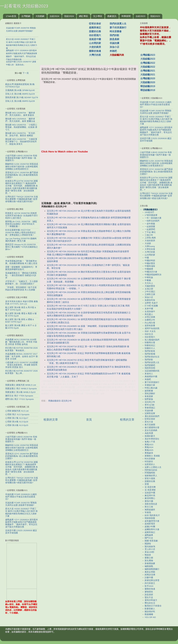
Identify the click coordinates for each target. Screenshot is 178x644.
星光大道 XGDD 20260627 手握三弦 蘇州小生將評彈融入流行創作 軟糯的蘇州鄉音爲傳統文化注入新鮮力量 (22, 512)
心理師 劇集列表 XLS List (17, 411)
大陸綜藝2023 (148, 59)
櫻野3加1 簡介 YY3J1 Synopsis (20, 399)
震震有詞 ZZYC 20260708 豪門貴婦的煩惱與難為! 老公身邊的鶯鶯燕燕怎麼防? (22, 175)
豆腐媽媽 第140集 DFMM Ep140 (20, 90)
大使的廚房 (95, 47)
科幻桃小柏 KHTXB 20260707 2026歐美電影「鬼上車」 (21, 372)
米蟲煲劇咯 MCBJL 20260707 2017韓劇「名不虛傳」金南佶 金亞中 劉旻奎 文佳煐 (22, 356)
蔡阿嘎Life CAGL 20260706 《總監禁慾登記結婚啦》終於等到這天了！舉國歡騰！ (21, 224)
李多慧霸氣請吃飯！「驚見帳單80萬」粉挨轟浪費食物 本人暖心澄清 (21, 262)
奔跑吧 (113, 51)
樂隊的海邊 (95, 51)
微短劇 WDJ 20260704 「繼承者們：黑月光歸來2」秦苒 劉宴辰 (20, 114)
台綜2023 (140, 16)
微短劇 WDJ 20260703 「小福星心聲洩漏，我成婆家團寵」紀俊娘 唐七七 (21, 127)
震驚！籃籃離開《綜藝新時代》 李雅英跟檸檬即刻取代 (21, 268)
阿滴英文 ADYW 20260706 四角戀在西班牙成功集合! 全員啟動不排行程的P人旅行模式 (22, 216)
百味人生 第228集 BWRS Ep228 (20, 101)
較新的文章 (51, 420)
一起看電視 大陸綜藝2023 (24, 6)
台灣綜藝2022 (148, 63)
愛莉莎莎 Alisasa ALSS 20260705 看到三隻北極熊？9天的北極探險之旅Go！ (22, 247)
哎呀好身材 (95, 24)
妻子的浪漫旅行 (118, 28)
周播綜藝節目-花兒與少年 (60, 401)
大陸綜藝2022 (148, 67)
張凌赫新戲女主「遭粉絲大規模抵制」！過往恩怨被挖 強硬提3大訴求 (21, 275)
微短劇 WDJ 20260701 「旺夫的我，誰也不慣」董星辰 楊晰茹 (20, 134)
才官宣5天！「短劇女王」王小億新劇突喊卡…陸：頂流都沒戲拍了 (22, 283)
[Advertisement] (66, 40)
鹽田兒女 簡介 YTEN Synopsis (19, 396)
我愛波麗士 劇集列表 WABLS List (21, 385)
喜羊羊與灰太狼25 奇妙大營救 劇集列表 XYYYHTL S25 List (22, 303)
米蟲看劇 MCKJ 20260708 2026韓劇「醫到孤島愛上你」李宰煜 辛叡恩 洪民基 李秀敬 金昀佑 (21, 342)
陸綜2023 (155, 16)
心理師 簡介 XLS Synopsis (17, 414)
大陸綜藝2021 (148, 75)
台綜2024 (54, 16)
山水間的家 (95, 43)
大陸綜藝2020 (148, 82)
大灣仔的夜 (95, 55)
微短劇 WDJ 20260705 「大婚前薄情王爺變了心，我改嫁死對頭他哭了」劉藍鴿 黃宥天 (21, 142)
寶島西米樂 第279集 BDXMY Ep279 (22, 97)
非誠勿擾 (114, 43)
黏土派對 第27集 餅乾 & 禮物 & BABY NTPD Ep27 (20, 321)
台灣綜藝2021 (148, 71)
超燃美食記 (95, 28)
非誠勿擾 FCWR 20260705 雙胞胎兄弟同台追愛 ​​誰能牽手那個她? (21, 504)
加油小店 (114, 47)
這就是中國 (95, 39)
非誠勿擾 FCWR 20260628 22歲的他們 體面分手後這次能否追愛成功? (21, 497)
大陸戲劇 (40, 16)
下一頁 (26, 73)
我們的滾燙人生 (118, 24)
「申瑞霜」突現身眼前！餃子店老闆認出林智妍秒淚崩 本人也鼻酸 (21, 289)
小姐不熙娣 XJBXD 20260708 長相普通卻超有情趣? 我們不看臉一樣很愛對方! (21, 158)
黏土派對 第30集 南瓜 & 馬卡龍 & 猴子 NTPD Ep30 (21, 309)
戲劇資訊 (112, 16)
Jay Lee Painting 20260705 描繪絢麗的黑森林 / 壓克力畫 (21, 240)
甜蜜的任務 (95, 31)
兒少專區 (98, 16)
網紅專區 (83, 16)
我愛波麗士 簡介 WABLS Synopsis (21, 389)
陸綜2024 (69, 16)
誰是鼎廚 (114, 39)
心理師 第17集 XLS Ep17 (17, 418)
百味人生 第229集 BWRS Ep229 (20, 94)
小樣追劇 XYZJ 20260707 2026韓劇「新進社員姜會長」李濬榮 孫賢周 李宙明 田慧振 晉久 (22, 365)
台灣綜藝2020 (148, 78)
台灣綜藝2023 (148, 55)
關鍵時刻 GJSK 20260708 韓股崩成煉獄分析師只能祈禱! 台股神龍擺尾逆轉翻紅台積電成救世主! (22, 166)
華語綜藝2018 (148, 90)
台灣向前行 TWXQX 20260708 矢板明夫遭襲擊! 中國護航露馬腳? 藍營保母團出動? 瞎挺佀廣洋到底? (22, 199)
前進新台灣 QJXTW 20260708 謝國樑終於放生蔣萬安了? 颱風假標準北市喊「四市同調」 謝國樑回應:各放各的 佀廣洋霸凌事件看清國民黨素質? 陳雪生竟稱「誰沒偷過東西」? (22, 187)
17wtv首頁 (11, 16)
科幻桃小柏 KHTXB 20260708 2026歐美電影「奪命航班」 (21, 349)
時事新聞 (126, 16)
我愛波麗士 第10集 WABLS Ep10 (20, 392)
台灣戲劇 (26, 16)
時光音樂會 (116, 31)
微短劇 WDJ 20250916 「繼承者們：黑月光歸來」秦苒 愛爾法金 (20, 120)
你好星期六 (95, 35)
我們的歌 (114, 35)
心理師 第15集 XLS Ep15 (17, 425)
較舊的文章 (127, 420)
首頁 (89, 420)
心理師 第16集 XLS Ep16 (17, 422)
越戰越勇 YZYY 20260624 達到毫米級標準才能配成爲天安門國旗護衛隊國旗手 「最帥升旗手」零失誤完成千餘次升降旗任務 (22, 523)
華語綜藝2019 (148, 86)
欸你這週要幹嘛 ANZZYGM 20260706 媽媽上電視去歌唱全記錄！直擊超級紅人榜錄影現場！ (20, 232)
